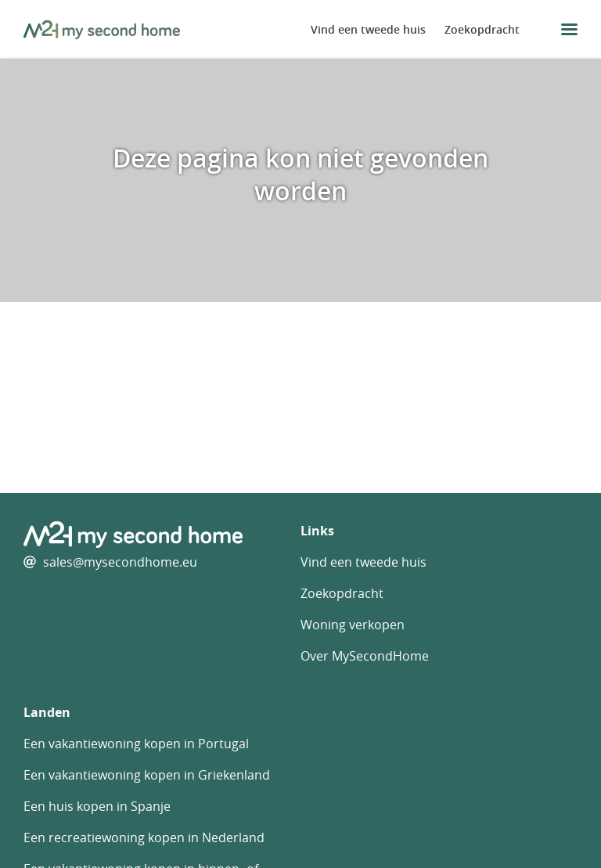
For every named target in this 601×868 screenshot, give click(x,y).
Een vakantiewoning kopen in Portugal (136, 744)
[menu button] (569, 29)
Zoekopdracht (482, 29)
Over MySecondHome (365, 656)
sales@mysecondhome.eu (120, 562)
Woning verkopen (353, 625)
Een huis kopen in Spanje (97, 806)
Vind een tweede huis (368, 29)
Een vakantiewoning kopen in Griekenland (147, 775)
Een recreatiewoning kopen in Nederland (144, 837)
